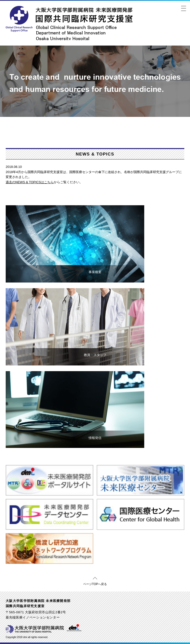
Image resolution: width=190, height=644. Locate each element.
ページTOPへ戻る (95, 583)
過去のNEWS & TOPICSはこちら (30, 182)
